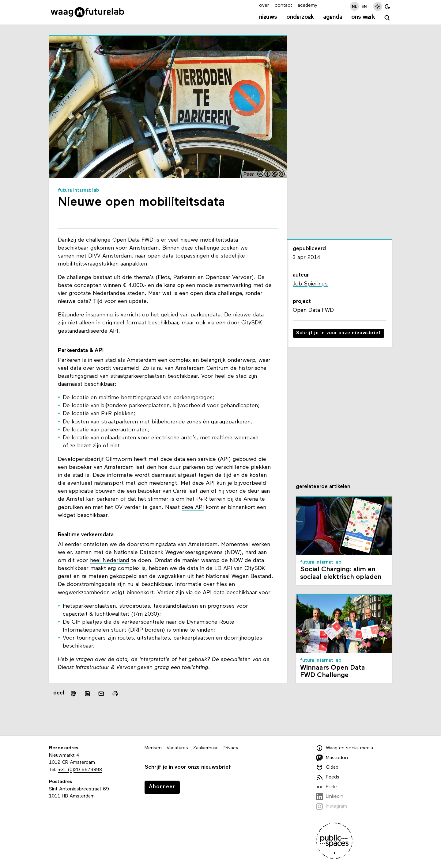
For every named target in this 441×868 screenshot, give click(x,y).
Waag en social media (345, 748)
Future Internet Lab (79, 190)
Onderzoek (300, 17)
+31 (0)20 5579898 (80, 770)
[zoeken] (387, 18)
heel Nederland (110, 561)
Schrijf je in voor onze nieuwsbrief (339, 333)
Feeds (328, 777)
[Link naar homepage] (87, 12)
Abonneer (162, 787)
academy (307, 6)
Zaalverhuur (205, 748)
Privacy (230, 748)
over (264, 6)
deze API (193, 508)
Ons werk (363, 17)
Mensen (153, 748)
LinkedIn (330, 797)
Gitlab (327, 767)
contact (283, 6)
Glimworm (119, 459)
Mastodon (332, 758)
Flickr (327, 787)
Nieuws (268, 17)
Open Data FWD (313, 310)
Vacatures (177, 748)
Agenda (333, 17)
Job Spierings (310, 284)
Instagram (332, 806)
